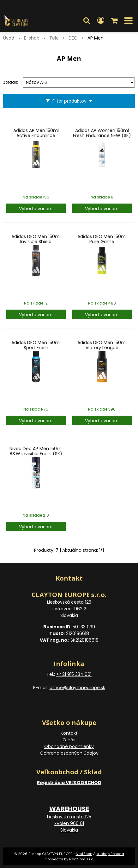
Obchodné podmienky (69, 746)
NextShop (84, 854)
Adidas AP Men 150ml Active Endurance (36, 133)
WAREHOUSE (69, 809)
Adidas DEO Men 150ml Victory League (102, 345)
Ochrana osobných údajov (69, 753)
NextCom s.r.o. (81, 859)
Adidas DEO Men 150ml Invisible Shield (36, 239)
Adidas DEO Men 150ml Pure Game (102, 239)
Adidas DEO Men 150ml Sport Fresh (36, 345)
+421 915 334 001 (74, 674)
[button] (87, 21)
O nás (69, 740)
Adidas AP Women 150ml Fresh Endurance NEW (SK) (102, 133)
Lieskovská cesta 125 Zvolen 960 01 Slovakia (69, 823)
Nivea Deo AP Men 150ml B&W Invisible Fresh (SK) (36, 451)
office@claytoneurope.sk (77, 688)
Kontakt (69, 733)
